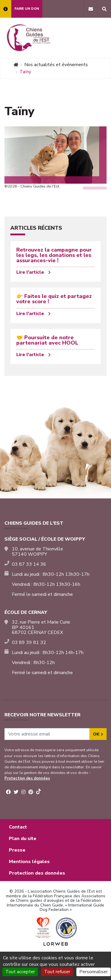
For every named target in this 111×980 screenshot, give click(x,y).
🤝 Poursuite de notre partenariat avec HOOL (47, 340)
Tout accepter (20, 972)
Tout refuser (57, 972)
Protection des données (27, 778)
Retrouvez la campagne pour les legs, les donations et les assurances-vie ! (54, 255)
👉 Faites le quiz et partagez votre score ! (54, 299)
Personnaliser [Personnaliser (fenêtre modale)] (94, 972)
